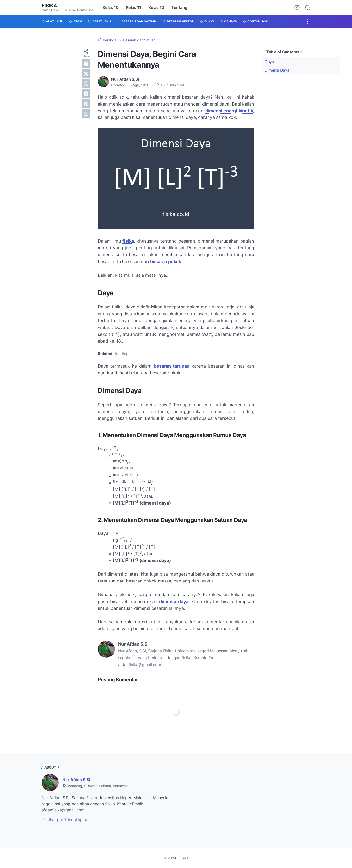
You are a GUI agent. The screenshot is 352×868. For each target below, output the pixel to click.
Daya (269, 62)
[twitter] (86, 74)
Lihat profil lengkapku (64, 820)
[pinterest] (86, 104)
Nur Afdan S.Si (76, 780)
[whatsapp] (86, 84)
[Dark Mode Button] (297, 7)
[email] (86, 114)
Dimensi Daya (277, 70)
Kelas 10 (111, 7)
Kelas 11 (133, 7)
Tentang (179, 7)
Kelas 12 (156, 7)
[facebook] (86, 64)
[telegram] (86, 94)
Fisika (49, 6)
